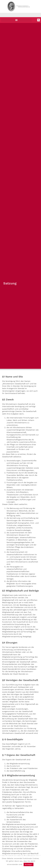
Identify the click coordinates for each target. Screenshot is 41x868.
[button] (16, 20)
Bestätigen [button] (29, 864)
